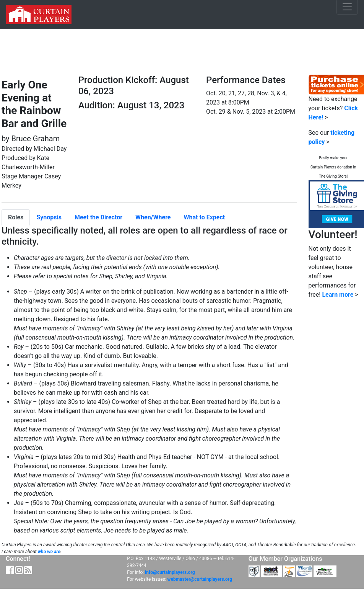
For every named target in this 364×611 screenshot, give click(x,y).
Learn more (338, 295)
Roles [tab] (16, 217)
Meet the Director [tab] (98, 217)
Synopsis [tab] (49, 217)
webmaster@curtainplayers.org (200, 579)
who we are (49, 552)
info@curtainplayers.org (170, 572)
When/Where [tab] (153, 217)
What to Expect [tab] (205, 217)
